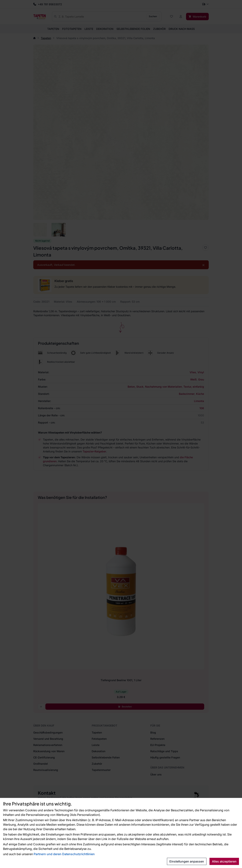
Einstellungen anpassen (187, 861)
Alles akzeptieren (224, 861)
